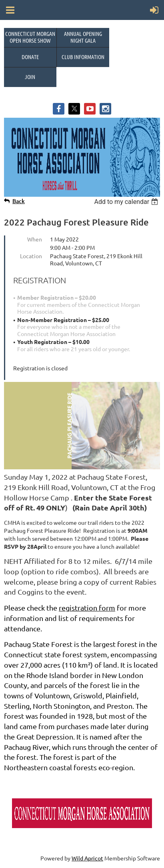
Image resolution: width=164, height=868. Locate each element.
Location (31, 256)
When (35, 239)
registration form (87, 608)
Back (19, 201)
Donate (30, 57)
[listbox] (127, 202)
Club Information (83, 57)
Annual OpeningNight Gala (83, 37)
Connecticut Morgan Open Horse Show (30, 37)
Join (30, 77)
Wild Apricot (87, 858)
